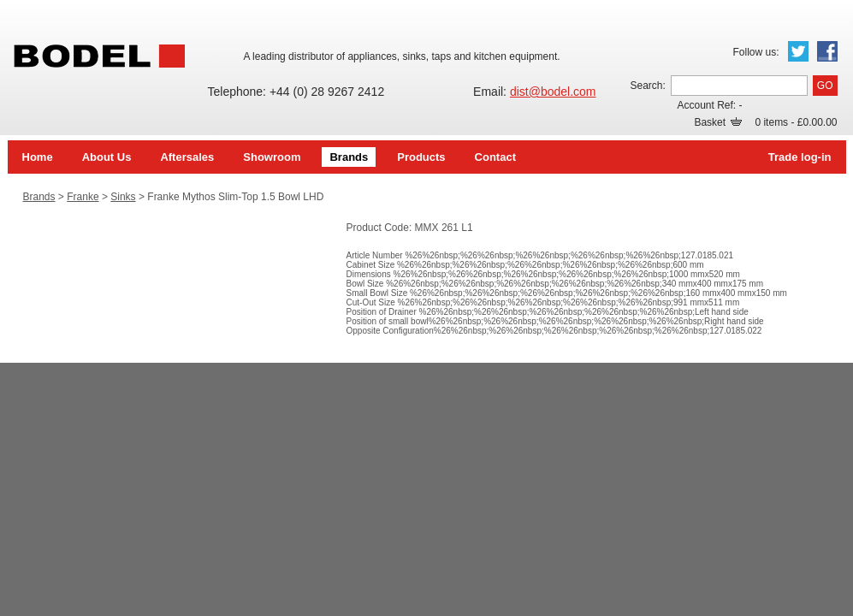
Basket (718, 122)
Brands (349, 157)
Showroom (272, 157)
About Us (107, 157)
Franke (83, 197)
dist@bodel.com (553, 92)
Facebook (827, 51)
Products (421, 157)
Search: (647, 86)
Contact (495, 157)
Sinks (123, 197)
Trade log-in (800, 157)
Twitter (798, 51)
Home (38, 157)
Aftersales (187, 157)
